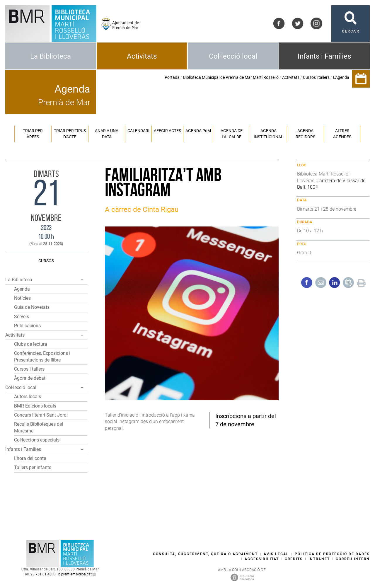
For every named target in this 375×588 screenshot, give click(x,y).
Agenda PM (198, 131)
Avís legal (276, 554)
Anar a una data (107, 134)
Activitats (142, 56)
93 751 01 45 (41, 574)
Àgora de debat (30, 378)
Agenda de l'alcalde (232, 134)
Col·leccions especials (37, 440)
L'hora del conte (30, 458)
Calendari (138, 131)
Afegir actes (167, 131)
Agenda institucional (269, 134)
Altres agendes (342, 134)
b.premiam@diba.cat (75, 574)
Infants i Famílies (324, 56)
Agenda (22, 289)
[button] (82, 280)
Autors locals (28, 397)
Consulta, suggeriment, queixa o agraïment (205, 554)
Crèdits (294, 559)
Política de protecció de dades (332, 554)
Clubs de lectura (31, 344)
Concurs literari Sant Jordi (41, 415)
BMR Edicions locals (35, 406)
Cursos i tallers (316, 77)
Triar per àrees (33, 134)
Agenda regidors (305, 134)
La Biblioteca (51, 56)
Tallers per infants (33, 467)
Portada (172, 77)
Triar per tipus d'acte (70, 134)
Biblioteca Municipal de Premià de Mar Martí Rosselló (231, 77)
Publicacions (27, 326)
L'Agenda (341, 77)
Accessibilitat (262, 559)
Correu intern (353, 559)
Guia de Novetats (32, 307)
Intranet (319, 559)
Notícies (22, 298)
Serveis (22, 317)
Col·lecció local (233, 56)
